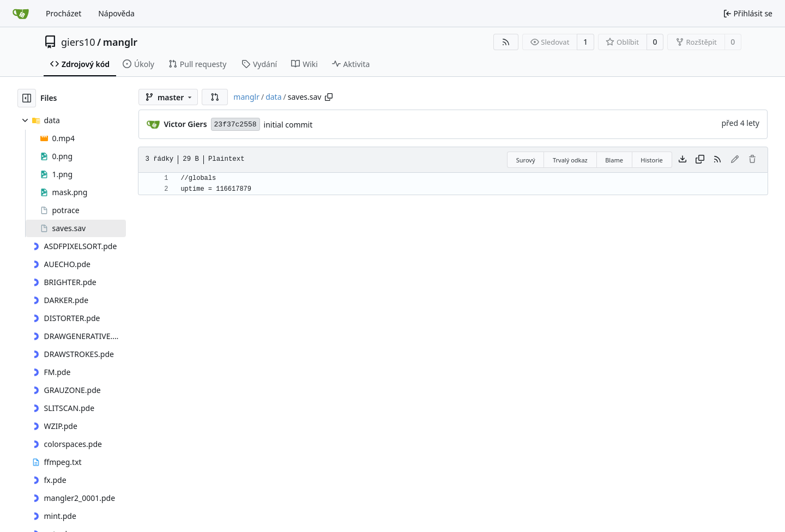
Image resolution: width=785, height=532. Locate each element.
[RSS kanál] (506, 42)
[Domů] (21, 14)
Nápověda (116, 13)
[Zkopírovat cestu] (329, 97)
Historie (651, 160)
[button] (215, 97)
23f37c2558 (235, 125)
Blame (614, 160)
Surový (526, 160)
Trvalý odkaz (570, 160)
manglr (120, 42)
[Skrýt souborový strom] (27, 98)
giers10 (78, 42)
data (273, 97)
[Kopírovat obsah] (700, 160)
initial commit (288, 125)
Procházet (64, 13)
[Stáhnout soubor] (683, 160)
